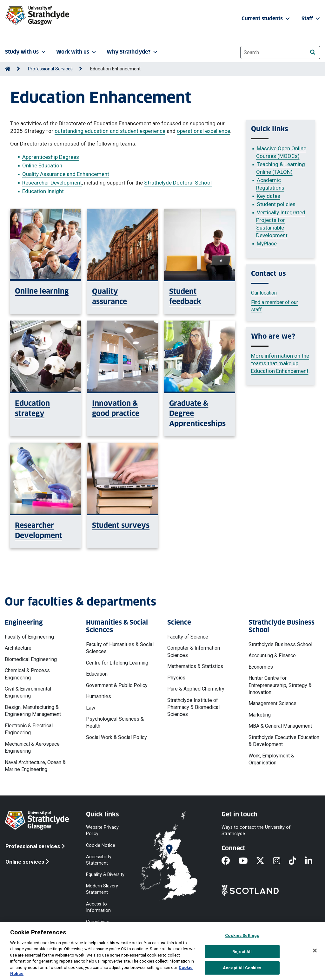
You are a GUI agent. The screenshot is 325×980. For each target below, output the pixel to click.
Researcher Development (52, 183)
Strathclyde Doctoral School (178, 183)
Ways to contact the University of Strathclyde (256, 831)
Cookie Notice (101, 845)
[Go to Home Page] (8, 69)
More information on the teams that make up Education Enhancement (280, 363)
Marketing (260, 715)
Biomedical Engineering (31, 659)
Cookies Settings (242, 935)
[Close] (315, 951)
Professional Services (50, 69)
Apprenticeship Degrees (51, 157)
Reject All (242, 952)
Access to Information (98, 907)
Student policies (276, 204)
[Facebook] (230, 861)
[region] (162, 951)
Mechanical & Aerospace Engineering (32, 747)
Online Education (42, 165)
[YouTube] (247, 861)
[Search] (312, 52)
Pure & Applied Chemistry (196, 689)
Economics (261, 667)
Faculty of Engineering (29, 637)
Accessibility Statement (99, 860)
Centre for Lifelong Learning (117, 663)
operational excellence (203, 131)
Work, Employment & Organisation (271, 759)
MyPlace (267, 243)
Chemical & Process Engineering (27, 674)
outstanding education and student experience (110, 131)
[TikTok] (297, 861)
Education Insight (43, 191)
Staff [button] (311, 19)
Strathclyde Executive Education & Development (284, 741)
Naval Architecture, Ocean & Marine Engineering (35, 766)
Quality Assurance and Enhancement (66, 174)
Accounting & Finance (272, 655)
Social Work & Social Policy (116, 737)
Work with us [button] (77, 52)
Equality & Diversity (105, 875)
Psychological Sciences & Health (115, 722)
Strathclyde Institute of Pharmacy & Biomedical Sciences (193, 707)
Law (91, 708)
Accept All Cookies (242, 968)
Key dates (269, 196)
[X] (265, 861)
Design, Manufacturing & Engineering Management (33, 711)
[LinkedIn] (313, 861)
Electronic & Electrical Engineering (29, 729)
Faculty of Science (188, 637)
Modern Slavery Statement (102, 889)
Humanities (99, 696)
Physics (176, 678)
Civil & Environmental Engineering (28, 692)
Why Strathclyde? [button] (133, 52)
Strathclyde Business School (280, 644)
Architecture (18, 648)
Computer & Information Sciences (194, 651)
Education (97, 674)
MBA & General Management (280, 726)
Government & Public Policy (117, 685)
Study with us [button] (26, 52)
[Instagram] (281, 861)
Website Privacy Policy (102, 831)
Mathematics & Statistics (195, 666)
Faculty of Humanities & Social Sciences (120, 648)
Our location (264, 293)
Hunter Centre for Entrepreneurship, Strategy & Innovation (280, 685)
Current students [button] (266, 19)
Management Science (272, 703)
